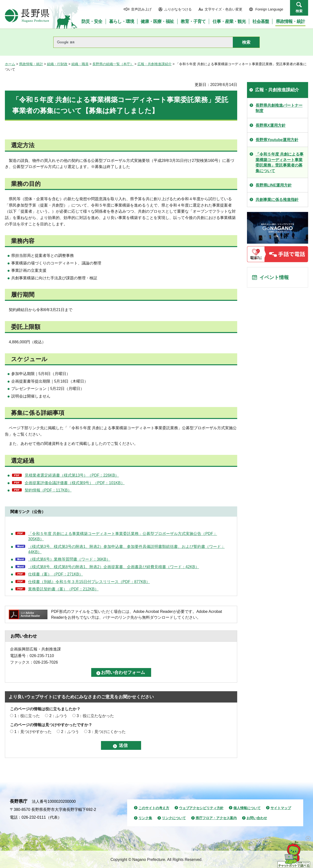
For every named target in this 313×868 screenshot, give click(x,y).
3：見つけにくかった (107, 732)
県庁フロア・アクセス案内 (216, 818)
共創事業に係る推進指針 (277, 200)
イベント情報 (274, 277)
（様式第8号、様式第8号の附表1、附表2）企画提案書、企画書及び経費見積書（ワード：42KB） (114, 567)
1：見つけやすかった (33, 732)
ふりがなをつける (178, 9)
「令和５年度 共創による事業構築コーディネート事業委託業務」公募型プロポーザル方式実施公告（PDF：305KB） (123, 536)
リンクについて (174, 818)
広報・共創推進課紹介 (155, 64)
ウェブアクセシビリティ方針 (201, 808)
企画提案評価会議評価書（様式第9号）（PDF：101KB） (75, 483)
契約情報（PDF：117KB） (48, 490)
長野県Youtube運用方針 (277, 140)
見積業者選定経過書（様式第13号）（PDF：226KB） (72, 475)
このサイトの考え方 (154, 808)
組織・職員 (80, 64)
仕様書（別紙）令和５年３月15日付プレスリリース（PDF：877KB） (89, 582)
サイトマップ (281, 808)
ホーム (10, 64)
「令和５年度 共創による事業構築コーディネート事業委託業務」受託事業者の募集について (279, 162)
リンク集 (145, 818)
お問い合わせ (257, 818)
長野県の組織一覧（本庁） (113, 64)
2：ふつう (58, 716)
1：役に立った (27, 716)
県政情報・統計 (31, 64)
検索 (299, 11)
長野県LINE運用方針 (274, 185)
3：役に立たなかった (95, 716)
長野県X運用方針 (271, 125)
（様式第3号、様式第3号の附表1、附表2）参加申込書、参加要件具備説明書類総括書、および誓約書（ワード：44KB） (126, 549)
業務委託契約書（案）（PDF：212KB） (63, 589)
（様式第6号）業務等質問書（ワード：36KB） (69, 559)
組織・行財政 (57, 64)
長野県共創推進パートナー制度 (279, 108)
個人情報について (247, 808)
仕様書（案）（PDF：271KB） (56, 574)
